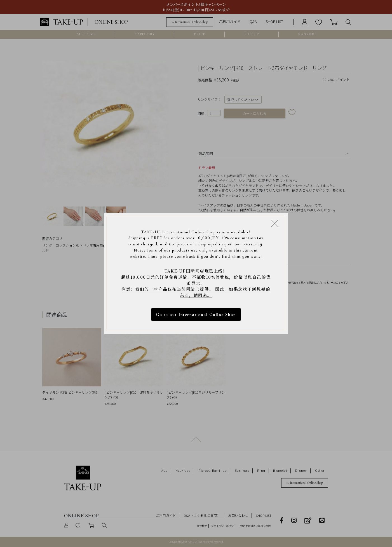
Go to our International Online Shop (196, 314)
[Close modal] (275, 223)
